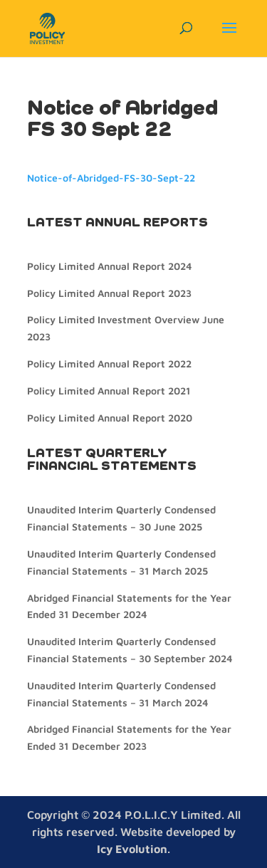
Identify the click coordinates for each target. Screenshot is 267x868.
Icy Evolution (132, 849)
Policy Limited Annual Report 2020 (110, 418)
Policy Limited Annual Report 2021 (109, 391)
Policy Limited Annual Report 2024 (109, 266)
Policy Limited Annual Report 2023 (109, 293)
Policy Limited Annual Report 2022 (109, 364)
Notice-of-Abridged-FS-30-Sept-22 (111, 178)
